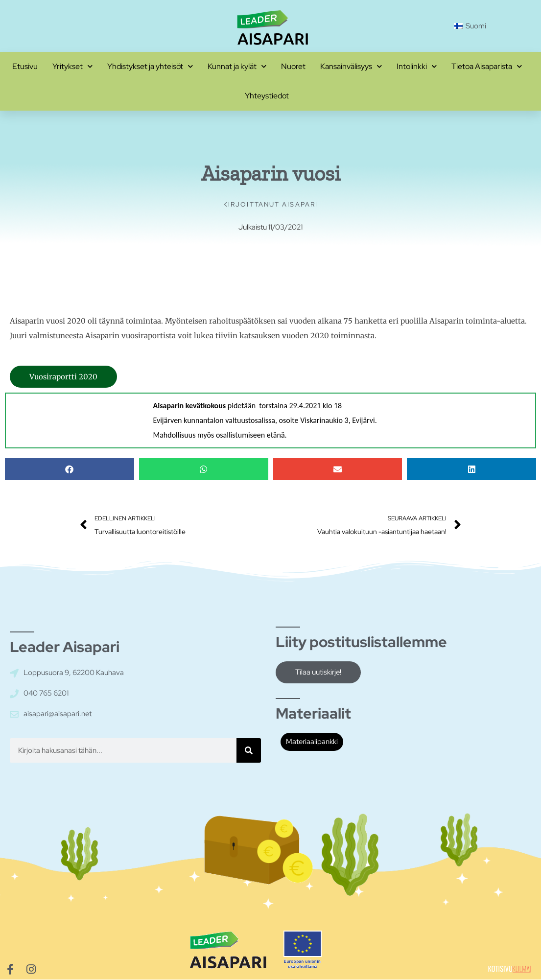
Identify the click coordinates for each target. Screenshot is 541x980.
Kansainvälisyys (351, 66)
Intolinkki (417, 66)
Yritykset (72, 66)
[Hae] (249, 750)
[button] (70, 469)
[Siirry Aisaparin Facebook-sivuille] (10, 970)
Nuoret (293, 66)
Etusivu (25, 66)
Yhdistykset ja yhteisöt (150, 66)
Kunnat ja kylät (237, 66)
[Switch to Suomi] (470, 26)
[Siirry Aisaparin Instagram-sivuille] (31, 970)
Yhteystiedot (267, 96)
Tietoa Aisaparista (487, 66)
